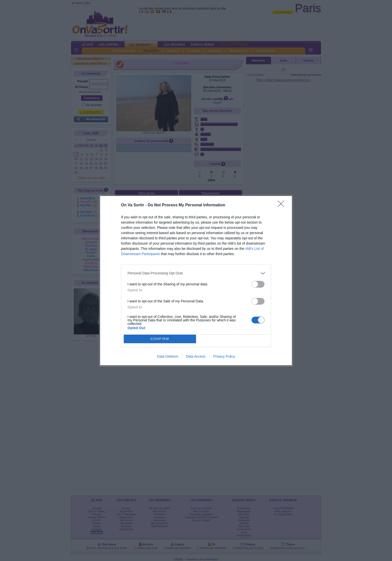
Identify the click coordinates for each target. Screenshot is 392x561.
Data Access (196, 356)
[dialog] (196, 281)
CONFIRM (160, 339)
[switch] (258, 284)
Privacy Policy (224, 356)
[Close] (282, 205)
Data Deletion (168, 356)
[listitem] (196, 273)
